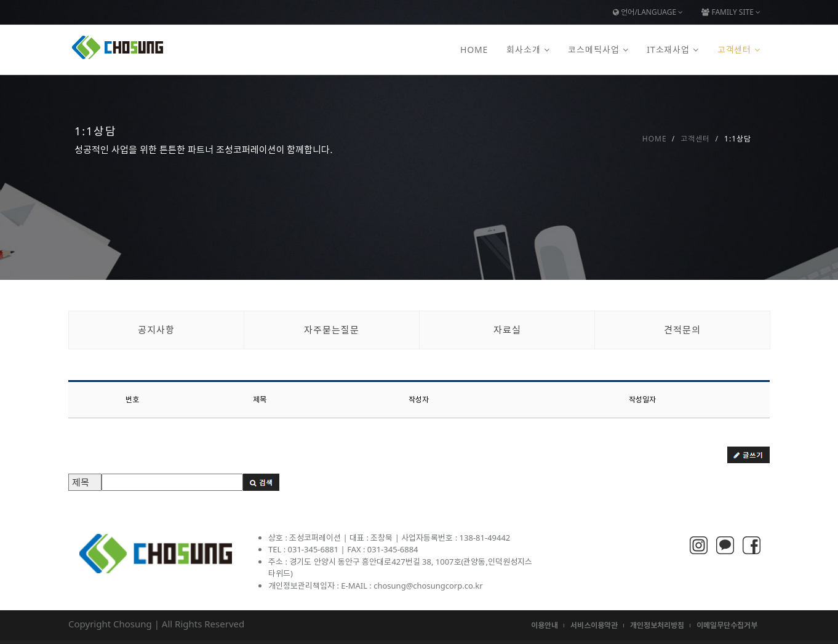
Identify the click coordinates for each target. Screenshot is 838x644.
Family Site (731, 12)
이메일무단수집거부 (727, 625)
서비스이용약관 (594, 625)
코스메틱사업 (593, 50)
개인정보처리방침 (657, 625)
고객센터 (734, 50)
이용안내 (545, 625)
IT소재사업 (668, 50)
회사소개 (523, 50)
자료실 (507, 330)
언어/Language (648, 12)
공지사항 (156, 330)
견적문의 (682, 330)
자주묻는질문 (332, 330)
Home (474, 50)
